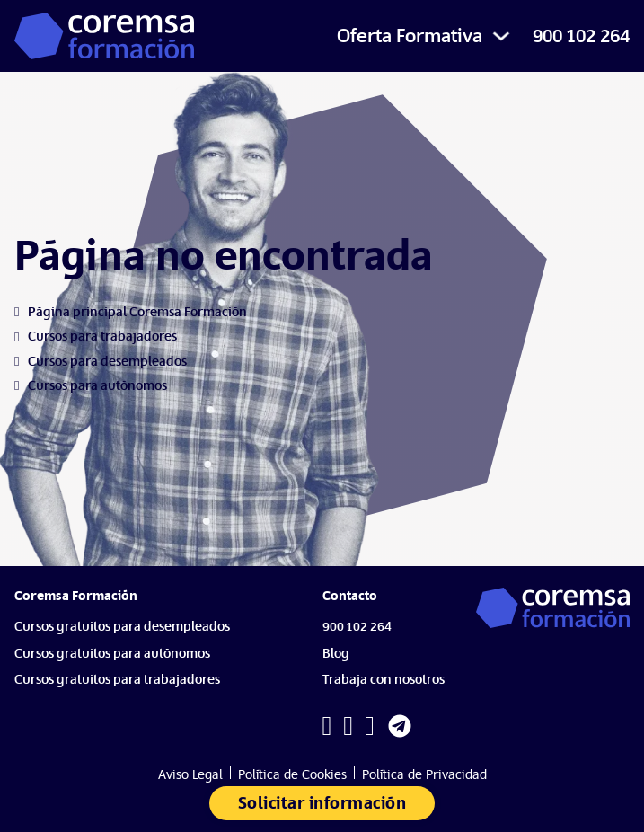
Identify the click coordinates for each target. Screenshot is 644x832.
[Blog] (340, 658)
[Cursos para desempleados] (107, 362)
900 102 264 (581, 36)
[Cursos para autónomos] (97, 386)
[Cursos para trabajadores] (102, 336)
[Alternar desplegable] (501, 36)
